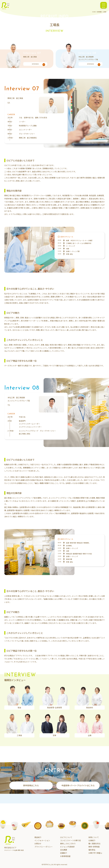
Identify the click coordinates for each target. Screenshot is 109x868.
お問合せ (38, 844)
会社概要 (64, 850)
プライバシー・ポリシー (43, 847)
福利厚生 (92, 850)
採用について (94, 837)
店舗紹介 (64, 853)
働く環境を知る (94, 844)
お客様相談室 (65, 856)
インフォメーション (42, 840)
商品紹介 (38, 837)
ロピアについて (66, 837)
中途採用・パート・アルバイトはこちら (78, 785)
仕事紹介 (92, 840)
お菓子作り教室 (95, 853)
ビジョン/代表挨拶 (67, 847)
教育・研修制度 (94, 847)
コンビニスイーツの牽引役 (70, 840)
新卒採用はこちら (31, 785)
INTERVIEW (39, 64)
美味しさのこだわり (68, 844)
